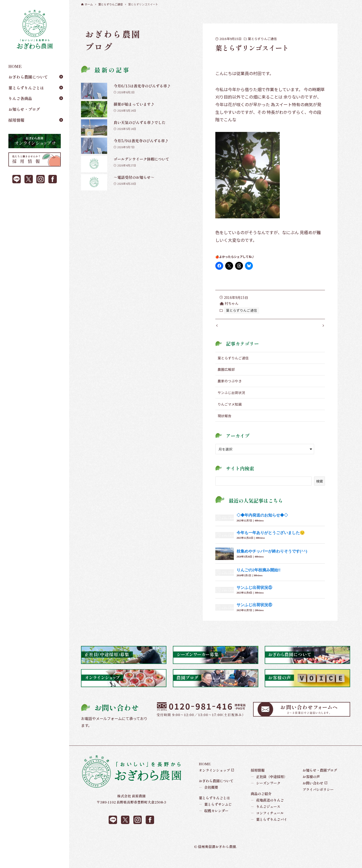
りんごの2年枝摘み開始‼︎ (259, 580)
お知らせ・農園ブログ (320, 780)
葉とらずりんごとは (26, 88)
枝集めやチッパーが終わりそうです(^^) (272, 561)
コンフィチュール (267, 823)
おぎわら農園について (28, 77)
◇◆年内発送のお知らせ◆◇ (262, 525)
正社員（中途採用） (269, 786)
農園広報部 (226, 379)
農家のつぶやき (230, 391)
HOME (15, 66)
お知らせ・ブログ (24, 109)
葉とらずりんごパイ (269, 829)
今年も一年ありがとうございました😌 (271, 543)
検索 (320, 491)
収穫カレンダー (214, 821)
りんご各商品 (20, 98)
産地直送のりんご (267, 810)
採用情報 (16, 120)
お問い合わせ (313, 793)
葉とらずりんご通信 (262, 39)
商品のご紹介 (261, 804)
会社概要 (209, 797)
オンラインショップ (214, 780)
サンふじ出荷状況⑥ (254, 615)
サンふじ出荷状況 (231, 403)
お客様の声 (311, 786)
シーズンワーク (266, 793)
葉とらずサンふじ (215, 814)
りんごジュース (266, 817)
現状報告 (224, 426)
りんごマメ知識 (230, 414)
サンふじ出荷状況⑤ (254, 597)
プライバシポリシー (318, 799)
